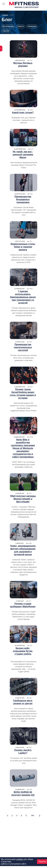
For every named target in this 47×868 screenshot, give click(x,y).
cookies (19, 859)
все (33, 816)
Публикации (32, 26)
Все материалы (8, 26)
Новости (21, 26)
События (6, 31)
